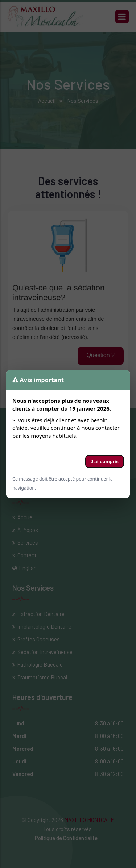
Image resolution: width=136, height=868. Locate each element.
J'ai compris (105, 462)
